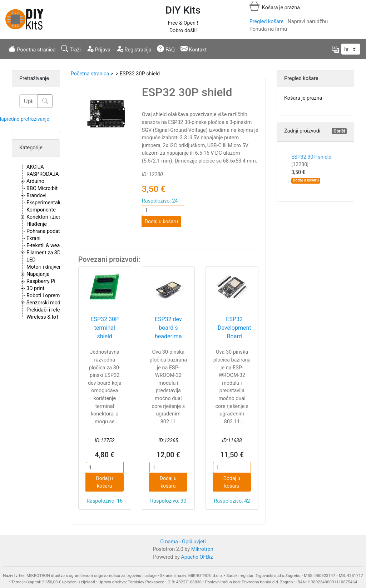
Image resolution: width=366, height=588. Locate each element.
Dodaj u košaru (161, 221)
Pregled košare (266, 22)
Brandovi (36, 196)
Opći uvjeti (194, 542)
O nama (169, 542)
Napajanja (38, 274)
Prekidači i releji (44, 310)
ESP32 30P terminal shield (105, 328)
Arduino (35, 181)
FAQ (166, 49)
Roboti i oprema (44, 296)
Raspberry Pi (41, 281)
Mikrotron (202, 549)
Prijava (98, 49)
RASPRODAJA (43, 174)
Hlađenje (37, 224)
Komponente (41, 210)
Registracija (134, 49)
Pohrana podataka (47, 231)
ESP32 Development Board (234, 328)
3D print (35, 288)
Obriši (339, 131)
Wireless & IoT (43, 317)
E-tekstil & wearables (50, 246)
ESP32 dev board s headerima (168, 328)
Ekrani (33, 238)
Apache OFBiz (197, 557)
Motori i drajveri (44, 267)
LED (31, 260)
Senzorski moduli (46, 303)
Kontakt (194, 49)
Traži (71, 49)
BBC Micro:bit (42, 188)
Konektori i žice (44, 217)
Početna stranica (32, 49)
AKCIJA (35, 167)
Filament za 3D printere (53, 253)
